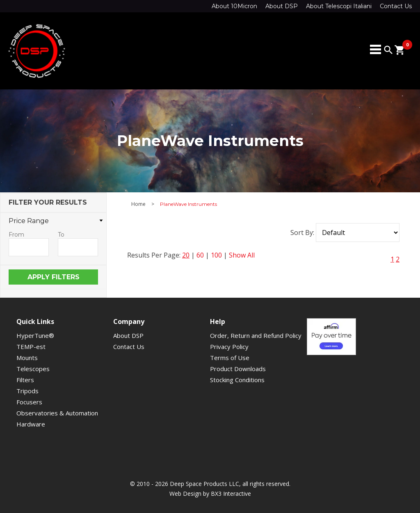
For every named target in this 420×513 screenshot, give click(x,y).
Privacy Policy (229, 347)
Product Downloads (238, 369)
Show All (242, 255)
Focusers (29, 402)
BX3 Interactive (231, 494)
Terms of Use (230, 358)
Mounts (27, 358)
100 (216, 255)
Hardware (31, 424)
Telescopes (33, 369)
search (388, 50)
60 (200, 255)
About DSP (282, 6)
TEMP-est (31, 347)
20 (186, 255)
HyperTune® (35, 335)
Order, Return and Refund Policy (256, 335)
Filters (25, 380)
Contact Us (396, 6)
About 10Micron (234, 6)
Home (138, 204)
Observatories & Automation (57, 413)
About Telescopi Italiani (339, 6)
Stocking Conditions (237, 380)
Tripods (27, 391)
